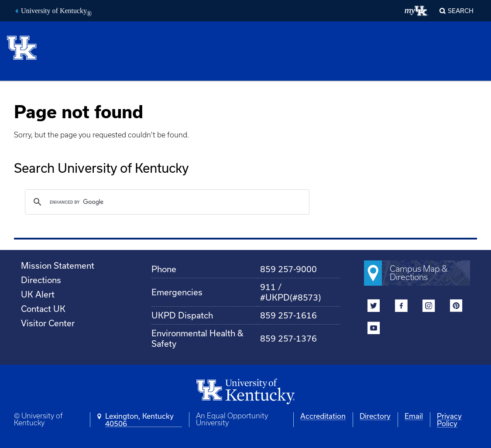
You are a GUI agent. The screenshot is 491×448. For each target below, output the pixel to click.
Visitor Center (48, 323)
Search (461, 11)
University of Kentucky (56, 12)
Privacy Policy (449, 420)
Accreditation (323, 416)
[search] (166, 202)
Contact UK (43, 309)
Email (414, 416)
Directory (375, 416)
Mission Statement (58, 265)
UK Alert (38, 294)
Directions (41, 280)
